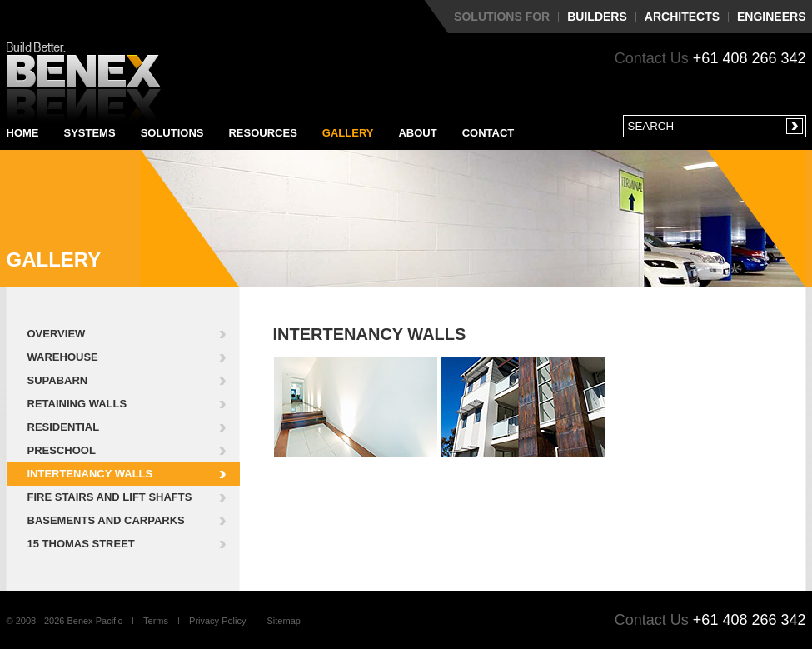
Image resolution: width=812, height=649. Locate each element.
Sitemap (284, 621)
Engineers (771, 17)
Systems (90, 133)
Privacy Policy (217, 621)
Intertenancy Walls (90, 474)
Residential (64, 427)
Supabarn (58, 380)
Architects (682, 17)
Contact (488, 133)
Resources (262, 133)
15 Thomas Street (81, 544)
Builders (597, 17)
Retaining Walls (77, 404)
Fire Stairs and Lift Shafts (110, 497)
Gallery (348, 133)
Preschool (62, 450)
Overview (57, 334)
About (417, 133)
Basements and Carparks (106, 520)
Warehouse (63, 357)
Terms (156, 621)
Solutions (172, 133)
